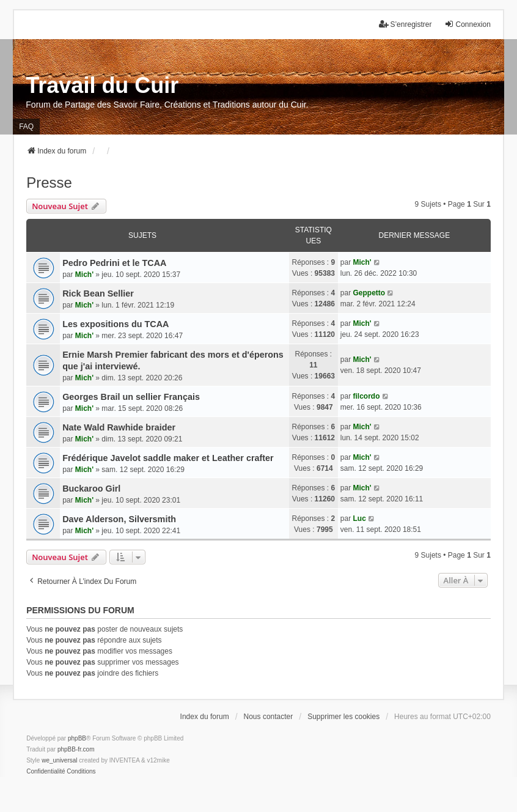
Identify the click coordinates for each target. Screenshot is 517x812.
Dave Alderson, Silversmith (119, 519)
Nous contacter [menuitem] (269, 717)
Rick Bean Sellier (98, 293)
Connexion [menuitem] (467, 24)
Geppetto (369, 293)
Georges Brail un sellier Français (131, 397)
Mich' (84, 275)
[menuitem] (46, 772)
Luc (360, 519)
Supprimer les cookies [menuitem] (343, 717)
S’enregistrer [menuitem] (405, 24)
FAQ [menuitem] (26, 127)
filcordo (367, 396)
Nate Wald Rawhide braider (119, 427)
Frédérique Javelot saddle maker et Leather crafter (168, 458)
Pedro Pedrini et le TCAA (114, 263)
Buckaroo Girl (91, 489)
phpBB (77, 738)
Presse (49, 183)
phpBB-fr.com (76, 749)
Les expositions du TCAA (116, 324)
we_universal (59, 760)
